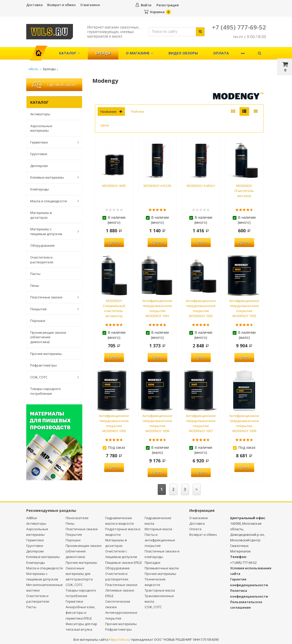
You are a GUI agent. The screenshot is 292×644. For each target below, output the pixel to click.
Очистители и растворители (42, 260)
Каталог (70, 53)
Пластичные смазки (52, 297)
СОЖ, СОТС (52, 377)
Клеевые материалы (52, 177)
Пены (35, 286)
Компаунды (40, 189)
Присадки (152, 563)
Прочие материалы (46, 354)
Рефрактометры (44, 365)
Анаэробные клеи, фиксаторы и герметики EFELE (80, 612)
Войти (146, 5)
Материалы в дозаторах (41, 215)
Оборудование (43, 245)
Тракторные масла (160, 590)
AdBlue (32, 518)
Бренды (103, 53)
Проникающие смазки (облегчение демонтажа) (48, 337)
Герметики (52, 142)
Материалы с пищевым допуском (52, 231)
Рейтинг (138, 111)
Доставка (34, 5)
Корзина (157, 12)
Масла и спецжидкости (52, 201)
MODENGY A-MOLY (201, 186)
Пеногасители (77, 518)
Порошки (38, 321)
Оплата (221, 53)
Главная (41, 51)
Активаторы (40, 114)
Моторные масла (158, 529)
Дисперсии (39, 166)
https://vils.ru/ (120, 639)
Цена (105, 125)
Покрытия (52, 309)
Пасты (35, 274)
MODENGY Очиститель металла (244, 191)
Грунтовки (39, 154)
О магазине (90, 5)
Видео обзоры (183, 53)
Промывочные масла (162, 568)
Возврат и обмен (61, 5)
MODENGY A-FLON (157, 186)
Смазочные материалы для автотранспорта (79, 574)
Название (111, 111)
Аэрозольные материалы (41, 128)
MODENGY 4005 (114, 186)
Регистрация (168, 5)
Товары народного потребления (46, 391)
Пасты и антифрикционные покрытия (160, 540)
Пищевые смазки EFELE (124, 563)
